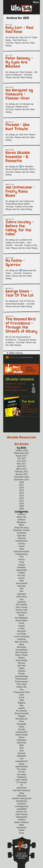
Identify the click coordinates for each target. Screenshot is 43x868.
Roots (21, 727)
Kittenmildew (21, 621)
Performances (21, 682)
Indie (21, 581)
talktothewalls (21, 767)
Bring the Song (21, 528)
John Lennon (21, 607)
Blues (21, 525)
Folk (21, 557)
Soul (21, 751)
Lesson (21, 626)
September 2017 (21, 453)
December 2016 (21, 477)
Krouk (21, 623)
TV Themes (21, 782)
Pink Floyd (21, 684)
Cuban (21, 546)
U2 (21, 785)
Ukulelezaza (21, 801)
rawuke (21, 708)
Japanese (21, 594)
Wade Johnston (21, 822)
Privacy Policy (21, 858)
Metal (21, 644)
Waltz (21, 825)
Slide (21, 745)
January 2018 (21, 450)
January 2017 (21, 474)
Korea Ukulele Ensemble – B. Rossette (18, 157)
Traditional (21, 777)
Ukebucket (21, 788)
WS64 (21, 830)
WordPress (25, 855)
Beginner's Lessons (15, 384)
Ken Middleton (21, 618)
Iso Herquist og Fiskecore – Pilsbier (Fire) (19, 94)
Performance (21, 679)
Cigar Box (21, 536)
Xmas (21, 833)
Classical (21, 538)
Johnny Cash (21, 610)
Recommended (21, 713)
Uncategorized (21, 806)
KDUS (21, 615)
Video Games (21, 814)
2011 (21, 501)
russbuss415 (21, 732)
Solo (21, 748)
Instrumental (21, 583)
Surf (21, 759)
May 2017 (21, 464)
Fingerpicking (21, 554)
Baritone (21, 520)
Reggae (21, 716)
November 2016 (21, 480)
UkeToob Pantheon (21, 790)
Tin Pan (21, 772)
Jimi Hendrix (21, 605)
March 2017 (21, 469)
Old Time (21, 666)
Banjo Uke (21, 517)
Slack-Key (21, 743)
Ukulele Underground (21, 798)
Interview (21, 586)
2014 (21, 493)
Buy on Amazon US (30, 412)
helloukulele (21, 570)
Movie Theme (21, 655)
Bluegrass (21, 522)
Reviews (25, 407)
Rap (21, 705)
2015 (21, 490)
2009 (21, 506)
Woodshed (22, 828)
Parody (21, 674)
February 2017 (21, 472)
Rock (21, 721)
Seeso (21, 737)
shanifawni (21, 740)
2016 (21, 488)
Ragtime (21, 703)
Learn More (26, 404)
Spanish (21, 753)
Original (21, 671)
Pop (21, 690)
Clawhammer (21, 541)
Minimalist (21, 647)
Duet (21, 549)
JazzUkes (21, 602)
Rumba (21, 729)
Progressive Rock (21, 692)
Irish (21, 589)
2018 (21, 482)
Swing (21, 764)
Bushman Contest (21, 530)
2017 (21, 485)
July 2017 (21, 458)
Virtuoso (22, 820)
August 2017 (21, 456)
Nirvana (21, 663)
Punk (21, 695)
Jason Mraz (21, 597)
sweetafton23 (21, 761)
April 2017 (21, 466)
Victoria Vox (21, 812)
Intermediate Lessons (16, 390)
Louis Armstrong (21, 636)
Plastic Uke (21, 687)
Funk (21, 562)
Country (21, 544)
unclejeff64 (21, 809)
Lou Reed (21, 634)
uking (21, 793)
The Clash (21, 769)
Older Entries (16, 353)
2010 (21, 503)
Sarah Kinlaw (21, 735)
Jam (21, 591)
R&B (21, 700)
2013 (21, 496)
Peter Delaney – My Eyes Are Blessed (19, 62)
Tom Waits (21, 775)
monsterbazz (21, 650)
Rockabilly (21, 724)
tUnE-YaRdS (22, 780)
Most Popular (21, 652)
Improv (21, 578)
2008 (21, 509)
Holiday (21, 573)
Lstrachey (21, 639)
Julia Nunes (21, 613)
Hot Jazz (21, 575)
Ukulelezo (21, 804)
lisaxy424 (21, 631)
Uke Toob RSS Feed (27, 357)
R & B (21, 698)
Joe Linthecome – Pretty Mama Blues (20, 191)
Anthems (21, 514)
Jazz (21, 599)
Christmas (21, 533)
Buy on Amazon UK (30, 409)
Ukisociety (21, 796)
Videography (21, 817)
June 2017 (21, 461)
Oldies (21, 668)
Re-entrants (21, 711)
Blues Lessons (13, 387)
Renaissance (21, 719)
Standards (21, 756)
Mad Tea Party (22, 642)
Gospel (21, 565)
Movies (21, 658)
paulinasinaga (21, 676)
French (21, 559)
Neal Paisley (21, 660)
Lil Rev (21, 628)
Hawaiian (21, 567)
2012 (21, 498)
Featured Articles (21, 552)
